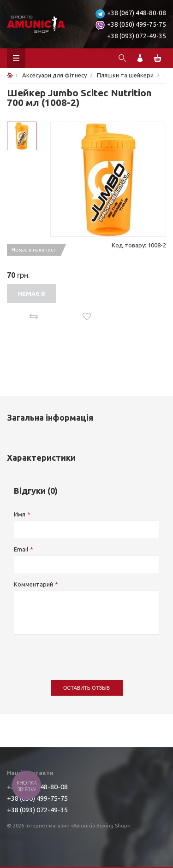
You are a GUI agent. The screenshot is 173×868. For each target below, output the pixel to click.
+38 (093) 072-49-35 (137, 36)
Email (21, 549)
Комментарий (33, 584)
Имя (20, 514)
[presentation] (84, 653)
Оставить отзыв (86, 688)
